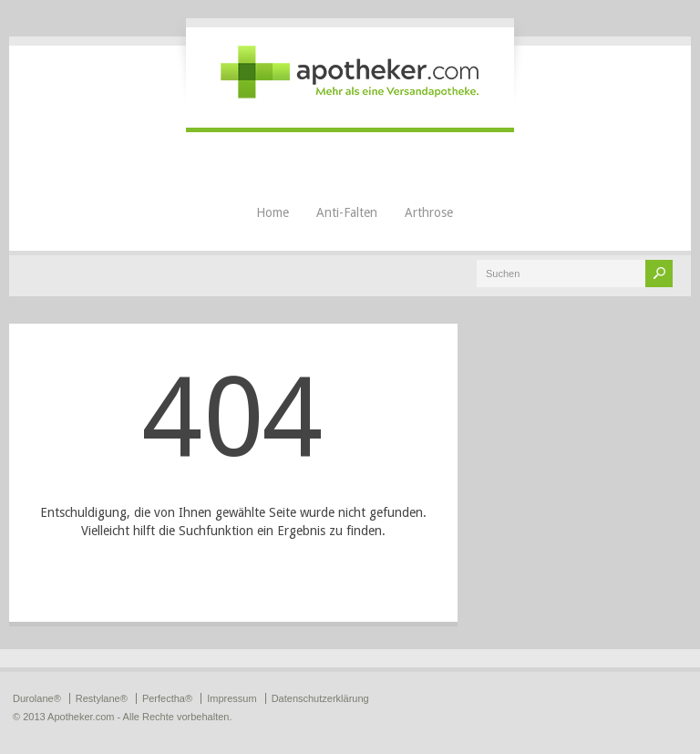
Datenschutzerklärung (320, 698)
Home (273, 212)
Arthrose (429, 212)
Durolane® (37, 698)
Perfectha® (167, 698)
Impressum (232, 698)
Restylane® (102, 698)
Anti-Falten (347, 212)
